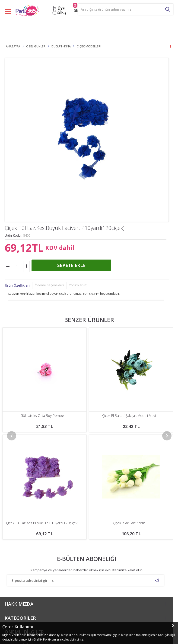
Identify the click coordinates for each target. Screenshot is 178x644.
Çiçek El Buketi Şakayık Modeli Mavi (42, 416)
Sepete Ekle (71, 265)
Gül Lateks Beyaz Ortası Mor (129, 416)
